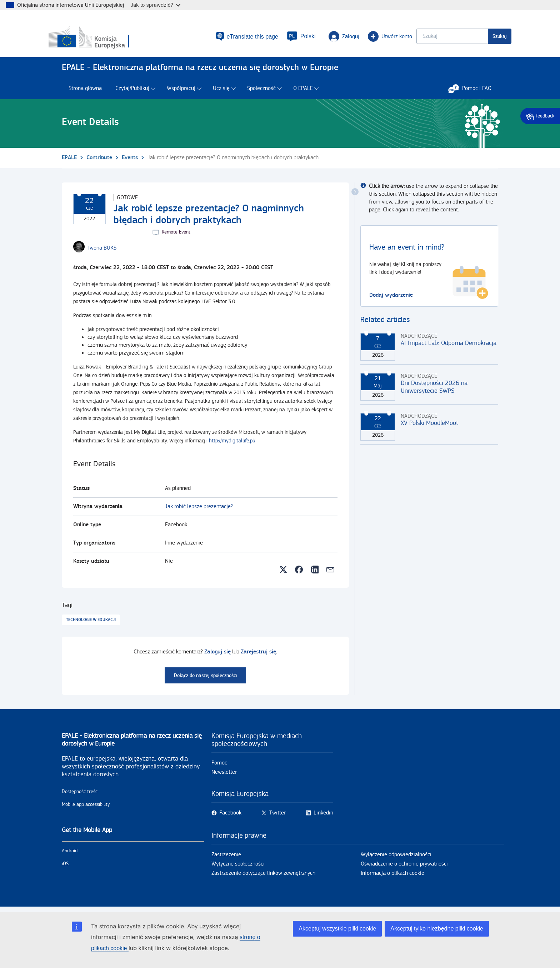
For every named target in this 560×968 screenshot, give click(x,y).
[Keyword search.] (439, 38)
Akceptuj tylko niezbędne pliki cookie (437, 929)
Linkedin (323, 816)
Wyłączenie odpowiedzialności (396, 858)
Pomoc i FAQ (473, 92)
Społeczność (261, 92)
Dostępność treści (80, 795)
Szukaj (486, 38)
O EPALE (303, 92)
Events (130, 161)
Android (70, 854)
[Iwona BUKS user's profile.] (102, 251)
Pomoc (219, 766)
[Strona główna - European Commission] (114, 39)
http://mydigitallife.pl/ (232, 444)
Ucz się (221, 92)
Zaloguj (331, 38)
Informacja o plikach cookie (392, 876)
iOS (65, 867)
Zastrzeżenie (226, 858)
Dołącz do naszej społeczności (205, 679)
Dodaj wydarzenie (391, 298)
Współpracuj (181, 92)
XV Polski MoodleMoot (429, 426)
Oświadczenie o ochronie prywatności (404, 867)
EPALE (69, 161)
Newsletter (224, 775)
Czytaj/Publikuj (132, 92)
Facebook (230, 816)
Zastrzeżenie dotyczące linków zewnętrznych (263, 876)
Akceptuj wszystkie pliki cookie (337, 929)
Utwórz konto (377, 38)
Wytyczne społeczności (238, 867)
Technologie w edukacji (91, 623)
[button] (288, 38)
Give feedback (540, 116)
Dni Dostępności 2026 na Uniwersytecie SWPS (434, 390)
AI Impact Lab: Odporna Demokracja (449, 346)
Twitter (277, 816)
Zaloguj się (217, 655)
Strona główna (85, 92)
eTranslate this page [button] (239, 38)
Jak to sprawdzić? (155, 5)
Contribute (99, 161)
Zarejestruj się (258, 655)
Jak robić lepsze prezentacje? (199, 510)
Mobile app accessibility (86, 808)
